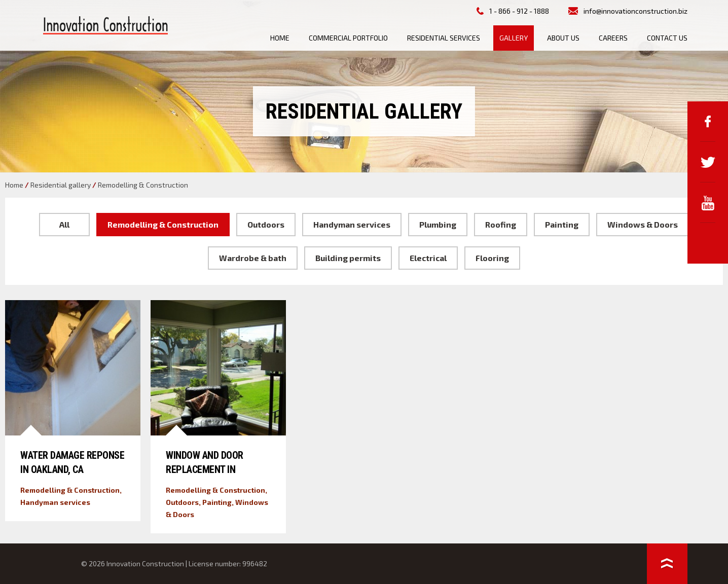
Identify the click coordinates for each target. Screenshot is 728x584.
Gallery (514, 38)
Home (280, 38)
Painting (562, 224)
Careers (613, 38)
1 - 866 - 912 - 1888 (519, 11)
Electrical (428, 258)
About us (563, 38)
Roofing (501, 224)
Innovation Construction (105, 25)
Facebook (708, 122)
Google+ (708, 243)
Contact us (667, 38)
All (64, 224)
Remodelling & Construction (163, 224)
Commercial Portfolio (348, 38)
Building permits (348, 258)
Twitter (708, 162)
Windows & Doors (643, 224)
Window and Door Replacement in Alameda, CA (205, 469)
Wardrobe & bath (253, 258)
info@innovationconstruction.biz (635, 11)
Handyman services (352, 224)
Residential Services (444, 38)
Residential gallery (61, 185)
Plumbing (438, 224)
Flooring (492, 258)
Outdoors (266, 224)
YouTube (708, 203)
